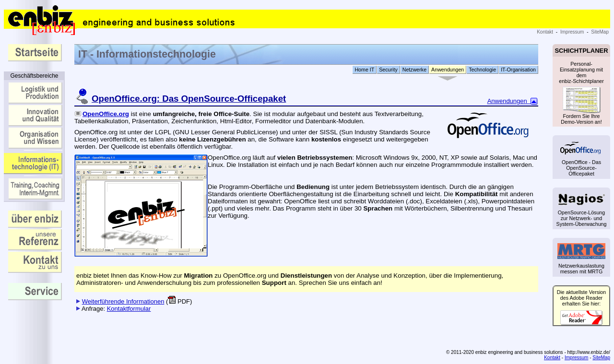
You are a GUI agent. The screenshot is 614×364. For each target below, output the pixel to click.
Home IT (364, 70)
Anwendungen (448, 70)
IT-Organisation (518, 70)
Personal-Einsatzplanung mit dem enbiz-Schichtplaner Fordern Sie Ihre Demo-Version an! (581, 92)
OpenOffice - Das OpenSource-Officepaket (581, 159)
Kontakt (545, 32)
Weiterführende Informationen (123, 301)
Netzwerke (414, 70)
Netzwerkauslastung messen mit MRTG (581, 259)
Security (388, 70)
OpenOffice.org (102, 114)
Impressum (572, 32)
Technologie (482, 70)
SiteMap (600, 32)
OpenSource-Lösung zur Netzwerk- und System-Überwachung (582, 210)
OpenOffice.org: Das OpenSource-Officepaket (189, 99)
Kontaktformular (129, 309)
